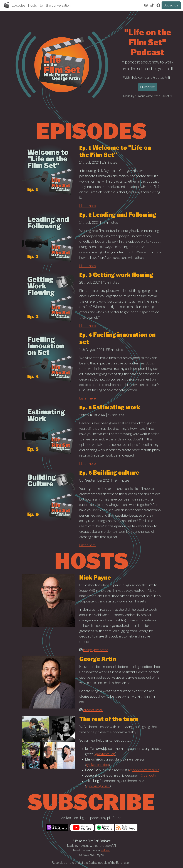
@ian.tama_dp (105, 754)
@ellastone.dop (97, 765)
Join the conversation (55, 6)
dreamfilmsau (93, 710)
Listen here (88, 206)
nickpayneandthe (96, 650)
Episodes (19, 6)
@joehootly (148, 776)
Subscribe (171, 5)
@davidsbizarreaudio (144, 770)
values (106, 850)
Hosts (33, 6)
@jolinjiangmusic (98, 786)
